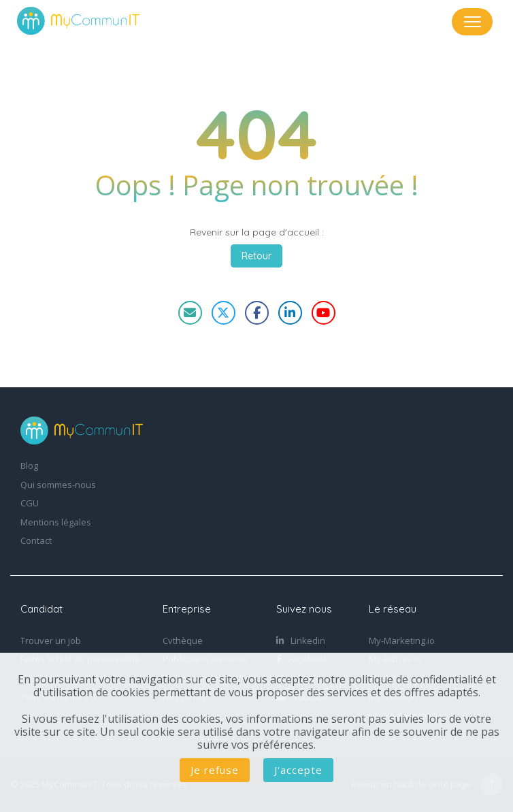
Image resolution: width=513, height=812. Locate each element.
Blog (29, 466)
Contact (36, 541)
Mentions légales (56, 523)
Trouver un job (51, 641)
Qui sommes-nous (58, 485)
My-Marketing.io (402, 641)
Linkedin (301, 641)
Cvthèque (183, 641)
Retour (256, 256)
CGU (30, 504)
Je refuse (215, 770)
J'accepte (298, 770)
